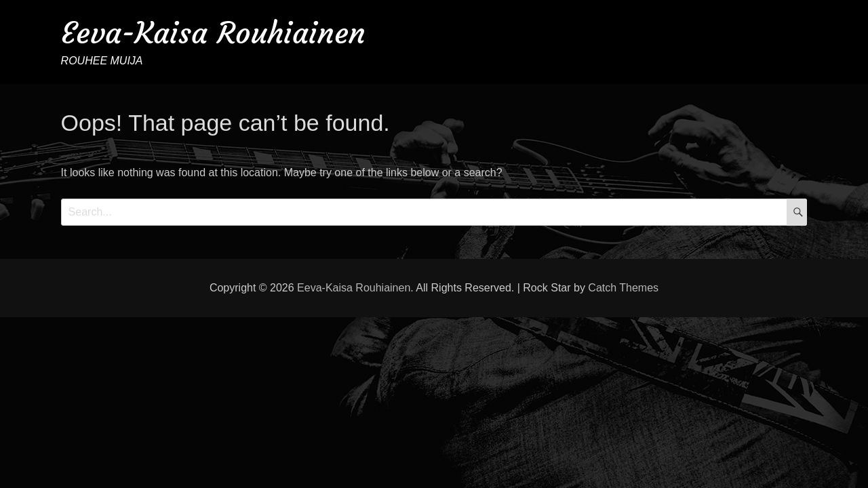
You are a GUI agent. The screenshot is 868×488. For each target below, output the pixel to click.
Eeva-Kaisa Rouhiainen (213, 33)
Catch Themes (623, 288)
